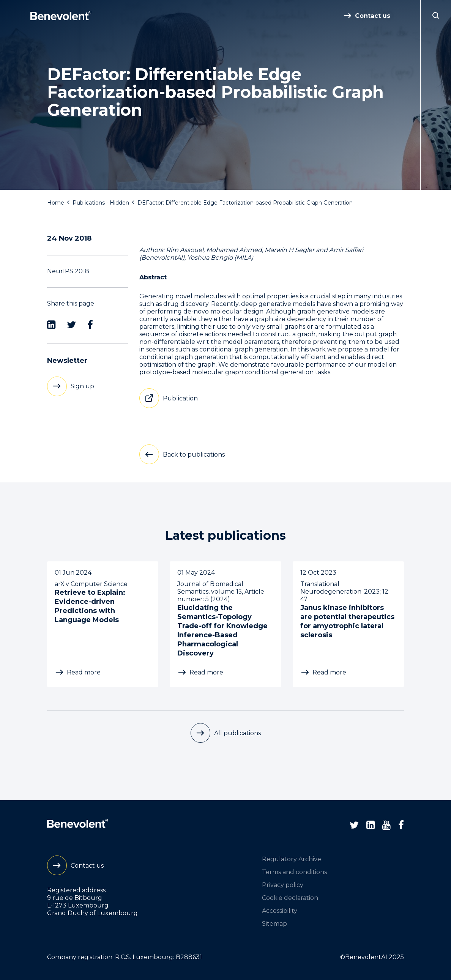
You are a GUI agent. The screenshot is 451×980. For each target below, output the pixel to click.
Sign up (82, 386)
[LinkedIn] (51, 325)
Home (56, 203)
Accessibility (280, 911)
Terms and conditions (294, 872)
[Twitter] (71, 325)
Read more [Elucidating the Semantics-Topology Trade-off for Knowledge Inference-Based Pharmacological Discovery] (206, 672)
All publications (237, 733)
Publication (180, 398)
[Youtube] (386, 825)
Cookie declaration (290, 898)
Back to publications (194, 455)
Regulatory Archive (292, 859)
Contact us (373, 16)
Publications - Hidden (101, 203)
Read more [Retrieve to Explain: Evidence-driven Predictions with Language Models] (84, 672)
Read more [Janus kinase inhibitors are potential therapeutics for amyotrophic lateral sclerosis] (329, 672)
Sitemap (274, 924)
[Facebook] (90, 325)
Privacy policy (283, 885)
